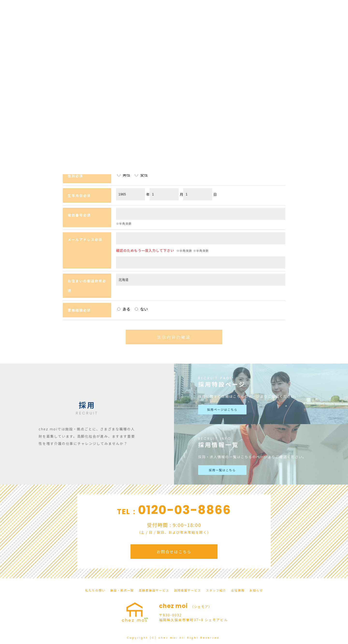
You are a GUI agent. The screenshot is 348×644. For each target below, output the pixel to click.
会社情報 (238, 590)
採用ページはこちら (222, 409)
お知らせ (256, 590)
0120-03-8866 (185, 510)
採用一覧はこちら (222, 470)
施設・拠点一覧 (122, 590)
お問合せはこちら (174, 552)
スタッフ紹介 (216, 590)
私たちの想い (95, 590)
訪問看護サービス (188, 590)
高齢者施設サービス (154, 590)
